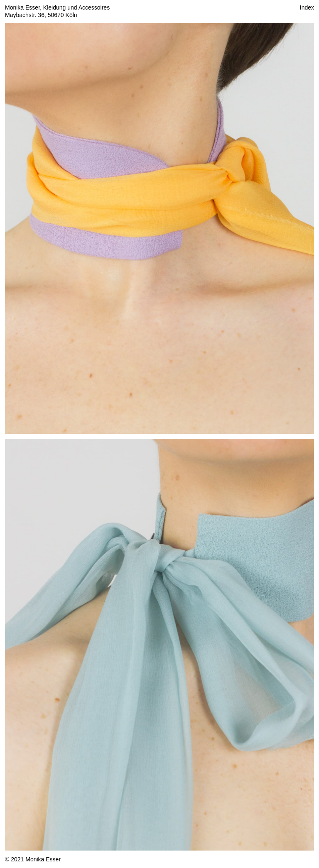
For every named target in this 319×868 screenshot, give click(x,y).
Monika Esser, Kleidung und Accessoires (57, 7)
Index (307, 7)
